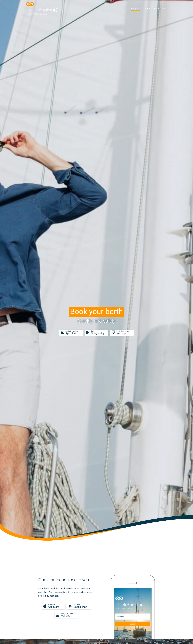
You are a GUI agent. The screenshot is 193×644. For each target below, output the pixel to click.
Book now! (159, 9)
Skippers (135, 9)
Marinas (147, 9)
